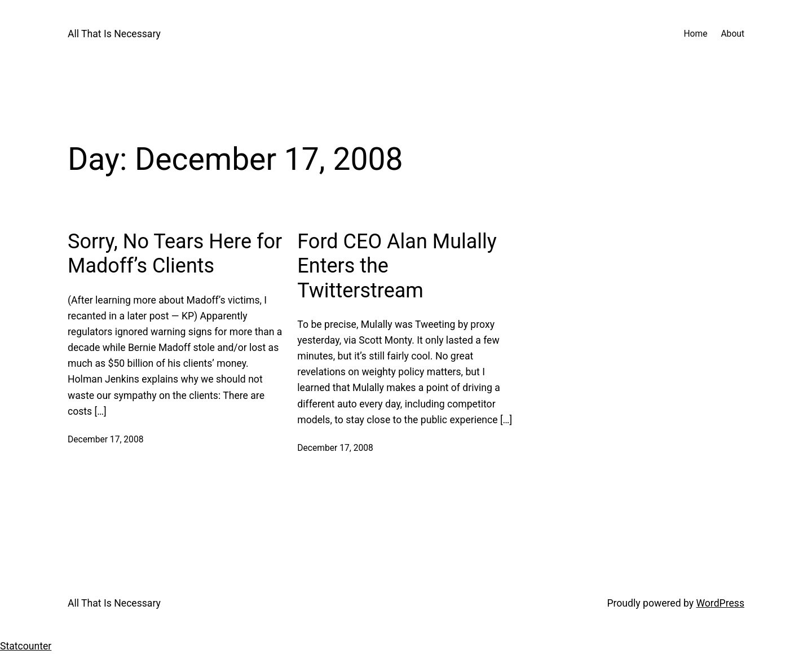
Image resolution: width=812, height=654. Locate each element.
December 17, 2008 (105, 440)
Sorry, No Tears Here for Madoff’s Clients (175, 254)
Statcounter (26, 646)
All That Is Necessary (114, 34)
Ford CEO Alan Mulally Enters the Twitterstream (397, 266)
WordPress (720, 603)
